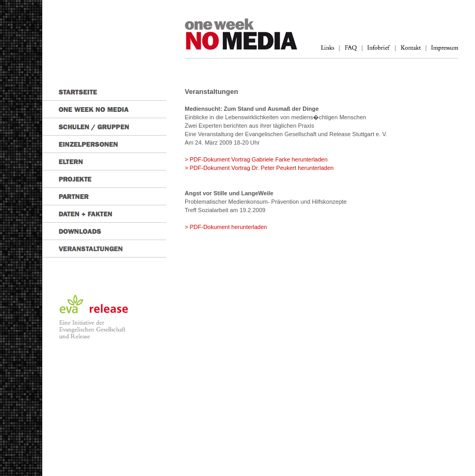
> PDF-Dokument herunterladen (226, 227)
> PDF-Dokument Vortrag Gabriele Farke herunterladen (256, 159)
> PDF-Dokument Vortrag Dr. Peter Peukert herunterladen (259, 168)
